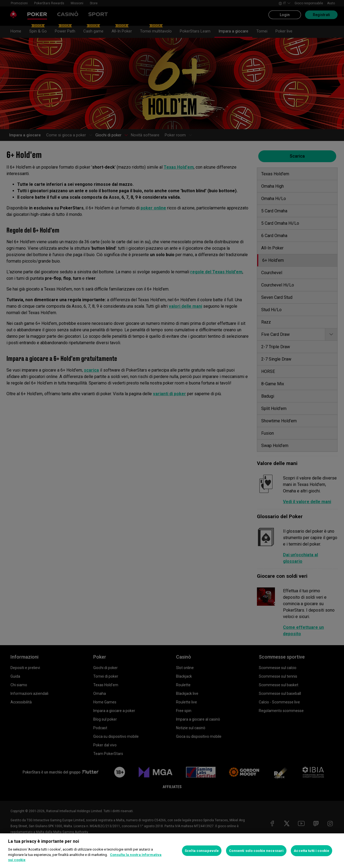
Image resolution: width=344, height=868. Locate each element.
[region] (172, 851)
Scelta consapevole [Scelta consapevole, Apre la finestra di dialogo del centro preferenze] (202, 851)
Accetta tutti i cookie (311, 851)
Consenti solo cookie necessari (256, 851)
